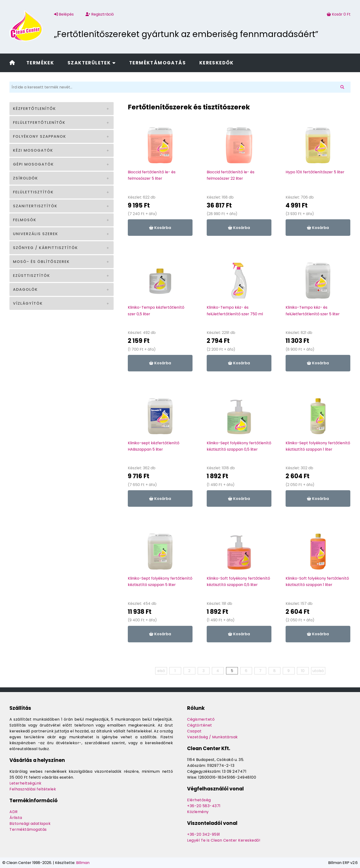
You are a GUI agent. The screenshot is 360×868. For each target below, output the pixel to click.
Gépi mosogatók (33, 164)
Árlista (16, 818)
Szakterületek (92, 63)
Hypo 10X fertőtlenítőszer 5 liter (315, 172)
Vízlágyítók (28, 303)
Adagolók (25, 289)
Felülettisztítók (33, 192)
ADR (14, 812)
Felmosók (25, 220)
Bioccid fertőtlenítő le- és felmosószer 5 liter (152, 175)
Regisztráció (100, 14)
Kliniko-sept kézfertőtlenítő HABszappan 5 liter (154, 446)
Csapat (194, 731)
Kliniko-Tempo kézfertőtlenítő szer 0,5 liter (156, 311)
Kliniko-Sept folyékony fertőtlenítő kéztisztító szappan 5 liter (160, 581)
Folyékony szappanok (40, 136)
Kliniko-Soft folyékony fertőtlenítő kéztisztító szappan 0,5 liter (238, 581)
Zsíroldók (26, 178)
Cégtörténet (200, 725)
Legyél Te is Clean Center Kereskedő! (224, 840)
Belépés (64, 14)
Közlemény (198, 812)
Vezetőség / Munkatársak (212, 737)
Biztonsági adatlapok (30, 824)
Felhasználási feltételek (33, 789)
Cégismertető (201, 719)
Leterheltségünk (26, 783)
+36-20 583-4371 (204, 806)
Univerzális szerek (36, 234)
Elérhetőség (199, 800)
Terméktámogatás (158, 63)
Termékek (40, 63)
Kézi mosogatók (33, 150)
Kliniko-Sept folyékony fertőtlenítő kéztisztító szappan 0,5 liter (239, 446)
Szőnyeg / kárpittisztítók (45, 248)
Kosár (339, 14)
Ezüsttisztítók (32, 276)
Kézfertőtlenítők (34, 109)
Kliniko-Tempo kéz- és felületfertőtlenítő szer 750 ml (235, 311)
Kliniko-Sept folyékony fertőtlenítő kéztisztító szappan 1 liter (318, 446)
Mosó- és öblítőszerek (41, 262)
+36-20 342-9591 (204, 834)
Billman (83, 863)
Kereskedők (217, 63)
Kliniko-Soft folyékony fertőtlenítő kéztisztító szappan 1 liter (317, 581)
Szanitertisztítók (35, 206)
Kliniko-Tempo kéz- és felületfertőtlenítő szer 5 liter (313, 311)
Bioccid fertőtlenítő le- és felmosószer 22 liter (231, 175)
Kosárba (160, 228)
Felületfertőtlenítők (39, 123)
